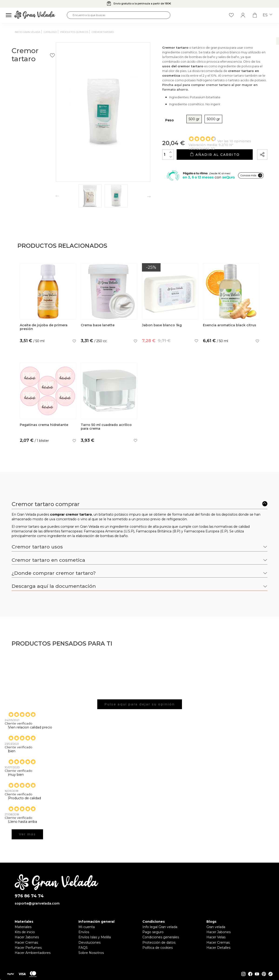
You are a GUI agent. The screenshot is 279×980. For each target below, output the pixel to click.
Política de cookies (158, 948)
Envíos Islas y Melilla (95, 937)
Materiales (23, 927)
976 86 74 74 (29, 896)
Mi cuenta (87, 927)
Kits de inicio (25, 932)
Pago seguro (153, 932)
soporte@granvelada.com (37, 903)
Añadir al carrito (203, 163)
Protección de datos (159, 943)
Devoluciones (89, 943)
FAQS (83, 948)
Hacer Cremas (26, 943)
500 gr (171, 127)
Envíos (84, 932)
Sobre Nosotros (91, 953)
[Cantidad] (145, 162)
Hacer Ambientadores (33, 953)
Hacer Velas (216, 937)
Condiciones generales (161, 937)
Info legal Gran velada (160, 927)
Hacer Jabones (27, 937)
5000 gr (190, 127)
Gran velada (216, 927)
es (267, 15)
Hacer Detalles (218, 948)
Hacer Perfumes (28, 948)
